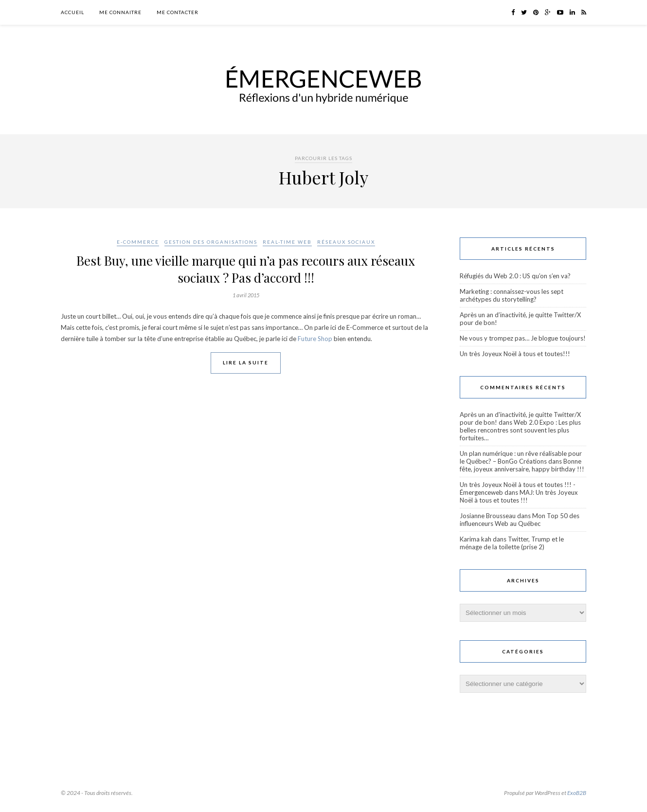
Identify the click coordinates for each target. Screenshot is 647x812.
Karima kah (476, 539)
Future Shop (315, 339)
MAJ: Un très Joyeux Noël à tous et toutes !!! (519, 496)
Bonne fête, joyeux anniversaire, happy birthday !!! (522, 465)
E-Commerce (138, 242)
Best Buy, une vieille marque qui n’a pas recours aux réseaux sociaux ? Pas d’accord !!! (246, 269)
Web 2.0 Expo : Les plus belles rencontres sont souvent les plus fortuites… (520, 430)
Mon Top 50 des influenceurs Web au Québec (520, 520)
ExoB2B (577, 793)
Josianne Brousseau (488, 516)
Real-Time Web (287, 242)
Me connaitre (120, 12)
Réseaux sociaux (346, 242)
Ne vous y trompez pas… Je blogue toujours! (523, 338)
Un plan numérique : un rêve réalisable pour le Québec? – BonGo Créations (521, 457)
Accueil (72, 12)
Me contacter (178, 12)
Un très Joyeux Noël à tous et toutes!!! (515, 354)
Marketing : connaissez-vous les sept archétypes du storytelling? (512, 295)
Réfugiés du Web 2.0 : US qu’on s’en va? (515, 276)
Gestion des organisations (211, 242)
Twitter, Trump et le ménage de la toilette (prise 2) (512, 543)
